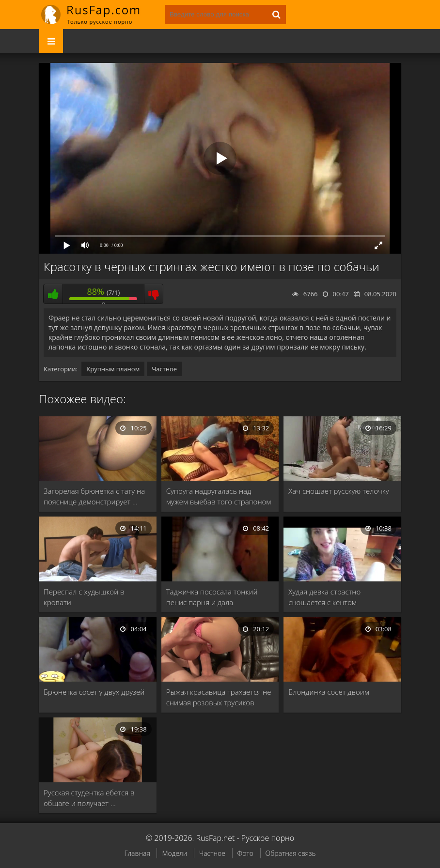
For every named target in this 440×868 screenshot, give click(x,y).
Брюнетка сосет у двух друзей (94, 692)
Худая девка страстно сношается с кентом (324, 597)
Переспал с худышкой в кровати (84, 597)
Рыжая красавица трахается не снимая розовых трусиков (219, 697)
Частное (164, 369)
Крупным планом (113, 369)
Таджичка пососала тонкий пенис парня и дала (212, 597)
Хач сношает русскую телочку (338, 491)
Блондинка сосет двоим (329, 692)
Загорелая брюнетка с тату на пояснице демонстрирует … (94, 496)
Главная (137, 853)
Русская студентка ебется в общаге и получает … (89, 798)
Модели (174, 853)
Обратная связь (291, 853)
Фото (245, 853)
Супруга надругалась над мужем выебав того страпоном (219, 496)
